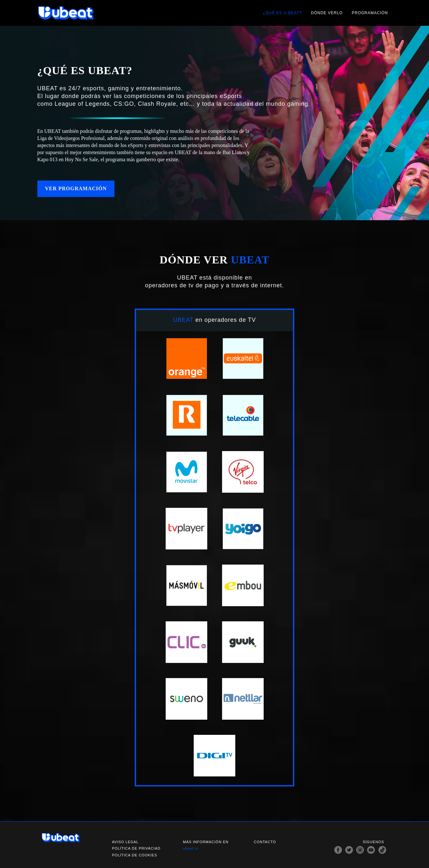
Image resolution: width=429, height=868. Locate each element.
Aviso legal (125, 842)
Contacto (265, 842)
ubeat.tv (191, 848)
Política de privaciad (136, 848)
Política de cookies (135, 855)
